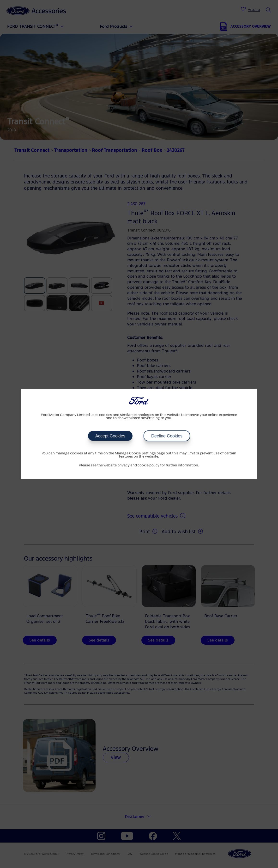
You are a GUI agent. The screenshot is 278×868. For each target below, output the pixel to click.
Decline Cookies (167, 436)
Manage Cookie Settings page (140, 453)
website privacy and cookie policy (131, 465)
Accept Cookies (110, 436)
